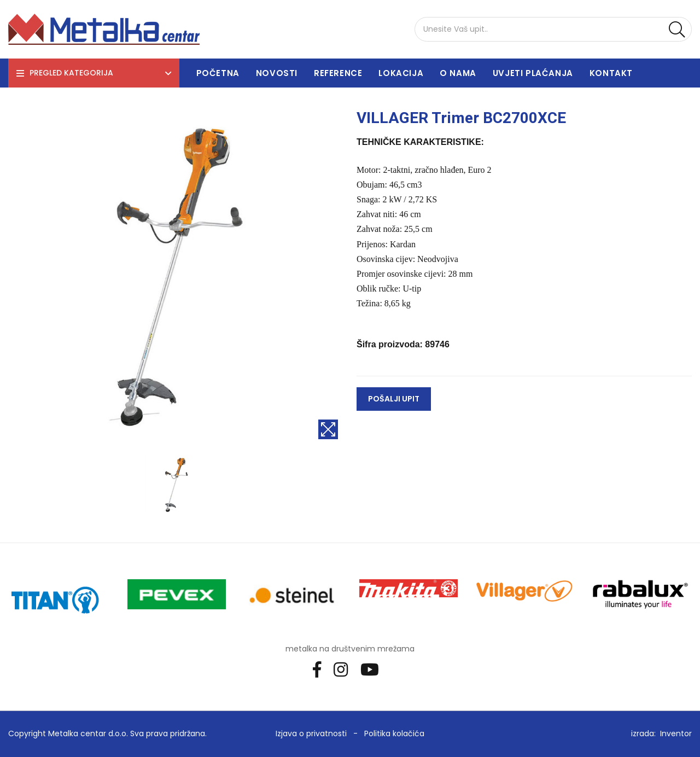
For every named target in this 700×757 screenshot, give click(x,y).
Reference (338, 73)
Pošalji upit (394, 399)
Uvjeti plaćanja (533, 73)
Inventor (676, 733)
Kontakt (611, 73)
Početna (218, 73)
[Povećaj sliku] (328, 429)
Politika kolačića (394, 733)
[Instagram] (345, 669)
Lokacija (401, 73)
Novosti (277, 73)
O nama (458, 73)
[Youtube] (374, 669)
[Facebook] (321, 669)
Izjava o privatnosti (311, 733)
